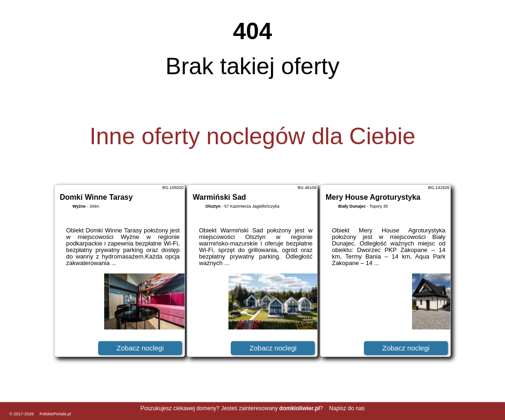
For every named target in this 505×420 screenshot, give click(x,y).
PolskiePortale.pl (55, 414)
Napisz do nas (347, 408)
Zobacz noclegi (140, 348)
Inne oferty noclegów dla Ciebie (253, 136)
